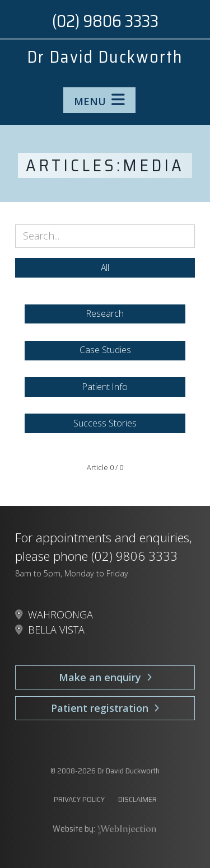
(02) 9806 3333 (105, 21)
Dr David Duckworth (105, 57)
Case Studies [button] (105, 350)
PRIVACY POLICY (79, 799)
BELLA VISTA (56, 630)
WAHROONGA (60, 614)
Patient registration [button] (105, 708)
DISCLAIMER (137, 799)
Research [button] (105, 313)
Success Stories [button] (105, 423)
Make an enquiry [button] (105, 677)
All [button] (105, 268)
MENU (99, 100)
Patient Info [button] (105, 387)
